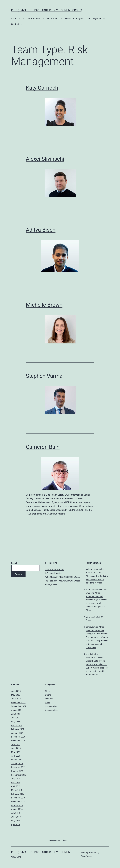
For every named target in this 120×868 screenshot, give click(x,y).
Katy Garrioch (42, 88)
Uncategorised (52, 706)
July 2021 (16, 714)
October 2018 (17, 805)
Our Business (34, 18)
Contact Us (17, 24)
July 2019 (16, 779)
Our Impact (53, 18)
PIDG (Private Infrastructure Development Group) (47, 10)
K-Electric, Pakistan (54, 573)
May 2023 (16, 695)
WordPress (86, 856)
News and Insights (74, 18)
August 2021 (17, 710)
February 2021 (18, 729)
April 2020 (16, 756)
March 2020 (17, 760)
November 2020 (18, 741)
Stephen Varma (44, 376)
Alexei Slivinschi (45, 159)
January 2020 (17, 763)
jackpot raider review (95, 569)
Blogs (48, 691)
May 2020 (16, 752)
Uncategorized (52, 710)
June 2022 (16, 699)
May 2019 (16, 782)
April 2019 (16, 786)
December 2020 (18, 737)
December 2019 (18, 767)
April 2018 (16, 824)
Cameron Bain (43, 447)
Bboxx (88, 620)
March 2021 (17, 725)
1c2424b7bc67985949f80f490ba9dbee (63, 577)
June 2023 (16, 691)
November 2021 (18, 702)
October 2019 (17, 771)
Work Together (94, 18)
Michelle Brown (44, 305)
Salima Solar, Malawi (54, 569)
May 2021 (16, 722)
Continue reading (57, 514)
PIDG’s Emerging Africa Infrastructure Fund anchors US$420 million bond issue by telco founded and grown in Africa (96, 600)
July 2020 (16, 744)
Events (48, 695)
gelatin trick (91, 654)
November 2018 (18, 802)
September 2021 (19, 706)
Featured (49, 699)
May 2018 (16, 821)
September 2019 (19, 775)
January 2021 (17, 733)
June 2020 (16, 748)
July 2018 (16, 813)
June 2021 (16, 718)
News (48, 702)
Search (14, 563)
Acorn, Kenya (51, 585)
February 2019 (18, 794)
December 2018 (18, 798)
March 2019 (17, 790)
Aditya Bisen (41, 230)
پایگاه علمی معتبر (93, 617)
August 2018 (17, 809)
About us (16, 18)
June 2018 (16, 817)
